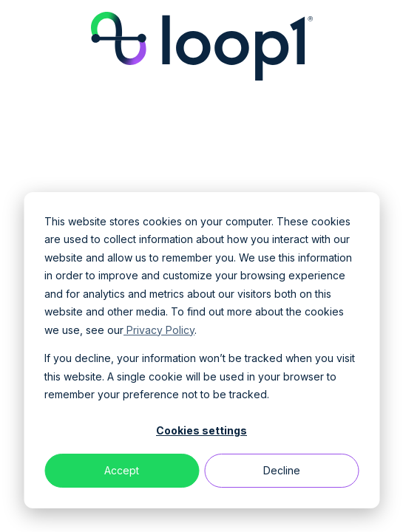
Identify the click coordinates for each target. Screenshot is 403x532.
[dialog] (201, 350)
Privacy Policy (159, 330)
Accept (122, 470)
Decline (282, 470)
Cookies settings (201, 430)
